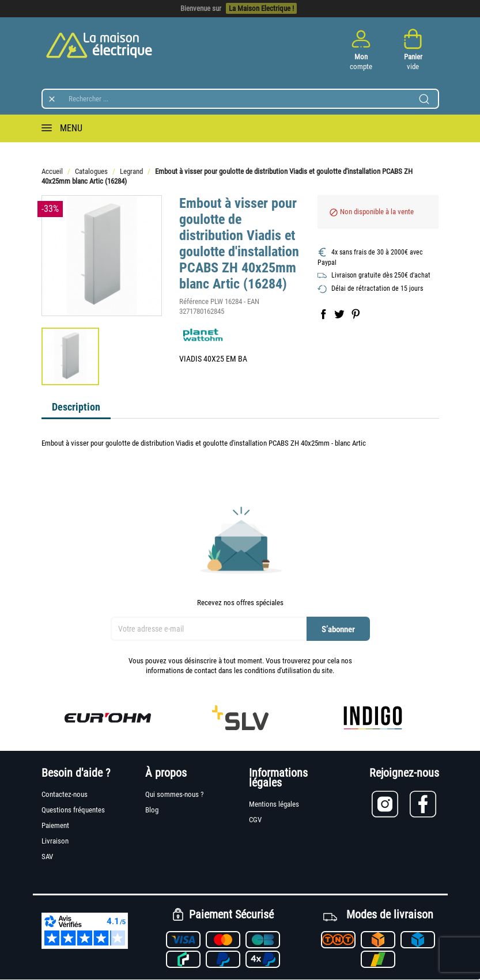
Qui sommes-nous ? (174, 794)
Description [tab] (76, 407)
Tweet (339, 314)
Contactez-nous (65, 794)
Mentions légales (274, 804)
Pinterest (356, 314)
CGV (255, 820)
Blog (152, 810)
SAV (47, 856)
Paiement (55, 825)
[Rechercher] (240, 99)
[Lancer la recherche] (424, 99)
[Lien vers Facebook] (424, 804)
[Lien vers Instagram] (391, 804)
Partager (323, 314)
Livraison (55, 841)
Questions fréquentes (73, 810)
